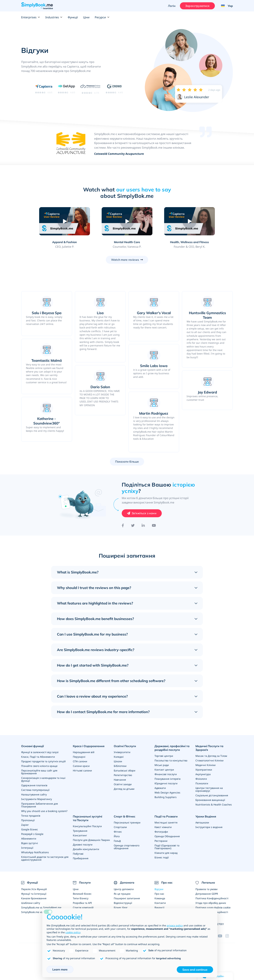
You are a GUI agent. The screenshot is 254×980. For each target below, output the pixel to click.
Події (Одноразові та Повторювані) (167, 847)
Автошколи (202, 822)
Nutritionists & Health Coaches (214, 805)
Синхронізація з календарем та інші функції (43, 779)
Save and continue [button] (195, 970)
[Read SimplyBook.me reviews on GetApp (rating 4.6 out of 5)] (66, 89)
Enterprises (31, 17)
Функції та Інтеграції (34, 894)
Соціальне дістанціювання (212, 795)
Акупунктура (203, 774)
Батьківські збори (125, 770)
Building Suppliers (166, 797)
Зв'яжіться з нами (144, 513)
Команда (160, 898)
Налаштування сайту (34, 794)
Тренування (80, 831)
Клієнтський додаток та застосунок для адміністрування (45, 858)
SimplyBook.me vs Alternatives (39, 912)
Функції (73, 17)
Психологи (202, 783)
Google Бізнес (30, 829)
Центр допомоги (124, 889)
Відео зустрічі (30, 843)
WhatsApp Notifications (35, 852)
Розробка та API (82, 903)
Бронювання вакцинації (210, 800)
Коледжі (119, 757)
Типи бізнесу (81, 898)
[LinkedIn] (143, 526)
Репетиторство (123, 775)
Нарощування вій (84, 752)
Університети (122, 752)
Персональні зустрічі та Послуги (87, 818)
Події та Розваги (166, 816)
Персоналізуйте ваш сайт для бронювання (39, 772)
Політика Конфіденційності (212, 898)
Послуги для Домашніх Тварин (91, 840)
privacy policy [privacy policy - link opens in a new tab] (175, 925)
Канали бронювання (34, 898)
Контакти (160, 903)
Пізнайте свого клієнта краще (39, 766)
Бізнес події (162, 857)
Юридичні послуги (166, 783)
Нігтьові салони (82, 770)
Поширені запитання (127, 898)
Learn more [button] (60, 969)
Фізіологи (201, 779)
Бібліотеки (120, 766)
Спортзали (120, 827)
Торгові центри (164, 756)
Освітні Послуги (125, 746)
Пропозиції (28, 820)
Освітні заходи (123, 784)
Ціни (86, 17)
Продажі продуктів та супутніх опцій (43, 761)
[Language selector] (226, 6)
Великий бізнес (82, 894)
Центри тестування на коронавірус (209, 789)
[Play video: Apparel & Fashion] (64, 221)
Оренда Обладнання (167, 836)
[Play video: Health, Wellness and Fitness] (189, 221)
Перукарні (79, 757)
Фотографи (161, 832)
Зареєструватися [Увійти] (197, 6)
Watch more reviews (125, 260)
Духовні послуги (83, 845)
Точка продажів (31, 816)
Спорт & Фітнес (125, 816)
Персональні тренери (127, 822)
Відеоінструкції (123, 903)
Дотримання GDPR (207, 894)
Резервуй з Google (32, 834)
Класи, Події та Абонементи (38, 757)
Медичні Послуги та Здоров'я (209, 748)
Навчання (120, 780)
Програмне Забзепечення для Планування (40, 805)
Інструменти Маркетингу (37, 799)
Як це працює (122, 894)
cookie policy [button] (73, 932)
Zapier (25, 825)
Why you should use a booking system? (44, 811)
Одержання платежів (34, 785)
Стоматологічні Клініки (209, 760)
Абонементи (29, 839)
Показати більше (127, 462)
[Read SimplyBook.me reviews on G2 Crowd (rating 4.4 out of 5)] (114, 89)
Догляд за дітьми (124, 789)
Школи (118, 761)
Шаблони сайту (31, 903)
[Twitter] (133, 526)
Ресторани (161, 841)
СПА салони (80, 761)
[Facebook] (123, 526)
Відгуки (159, 889)
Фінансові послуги (166, 774)
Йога (117, 836)
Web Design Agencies (167, 793)
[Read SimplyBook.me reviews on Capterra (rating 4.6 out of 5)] (44, 89)
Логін (172, 6)
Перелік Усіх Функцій (34, 889)
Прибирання (81, 858)
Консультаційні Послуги (87, 826)
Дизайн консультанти (86, 849)
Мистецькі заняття (166, 822)
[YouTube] (154, 526)
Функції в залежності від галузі (40, 752)
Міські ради (162, 765)
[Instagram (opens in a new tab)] (229, 936)
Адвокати (160, 788)
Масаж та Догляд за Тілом (211, 756)
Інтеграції (27, 848)
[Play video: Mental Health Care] (127, 221)
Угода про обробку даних (211, 903)
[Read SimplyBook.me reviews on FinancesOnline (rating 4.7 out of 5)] (90, 89)
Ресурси (102, 17)
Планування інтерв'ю (168, 779)
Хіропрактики (204, 770)
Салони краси (81, 766)
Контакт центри (164, 770)
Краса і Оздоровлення (89, 746)
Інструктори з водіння (209, 827)
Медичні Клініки (205, 765)
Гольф (117, 841)
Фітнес (118, 832)
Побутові (78, 854)
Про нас (159, 894)
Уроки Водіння (206, 816)
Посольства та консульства (171, 760)
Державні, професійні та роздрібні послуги (172, 748)
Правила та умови (206, 889)
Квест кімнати (163, 827)
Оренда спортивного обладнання (127, 847)
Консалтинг (80, 835)
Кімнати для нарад (166, 853)
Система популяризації (35, 790)
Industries (54, 17)
